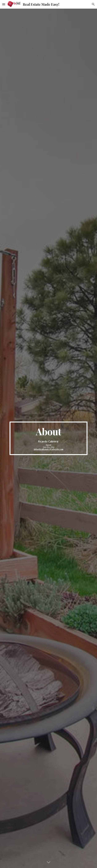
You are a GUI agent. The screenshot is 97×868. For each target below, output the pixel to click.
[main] (48, 438)
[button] (4, 4)
